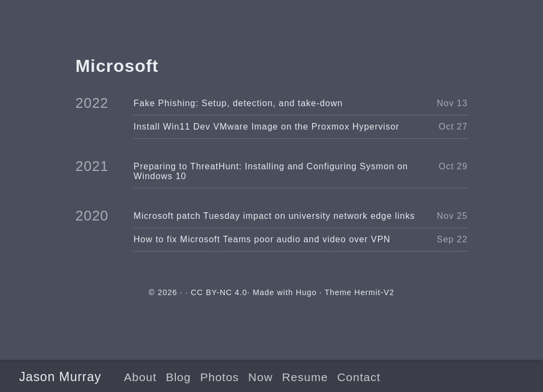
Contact (359, 377)
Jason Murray (60, 377)
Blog (178, 377)
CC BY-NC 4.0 (219, 292)
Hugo (306, 292)
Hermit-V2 (374, 292)
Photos (219, 377)
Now (261, 377)
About (141, 377)
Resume (305, 377)
